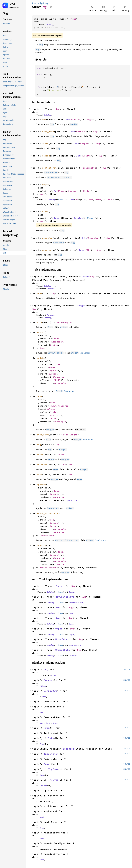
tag (39, 445)
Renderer (51, 289)
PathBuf (81, 132)
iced (12, 4)
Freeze (60, 586)
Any (46, 670)
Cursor (53, 374)
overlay (41, 545)
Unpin (59, 629)
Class (61, 200)
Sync (58, 618)
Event (52, 367)
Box (77, 200)
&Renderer (57, 342)
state (40, 455)
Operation (72, 500)
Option (43, 568)
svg (46, 3)
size (39, 322)
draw (39, 396)
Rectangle (60, 383)
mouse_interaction (48, 513)
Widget (81, 306)
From (72, 200)
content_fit (49, 168)
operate (41, 485)
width (45, 144)
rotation (47, 238)
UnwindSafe (63, 650)
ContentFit (89, 168)
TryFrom (53, 769)
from (39, 293)
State (61, 455)
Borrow (48, 680)
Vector (60, 564)
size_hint (43, 435)
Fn (55, 191)
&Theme (62, 191)
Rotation (93, 238)
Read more (85, 353)
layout (41, 332)
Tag (57, 445)
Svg (58, 109)
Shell (57, 380)
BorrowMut (50, 691)
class (45, 212)
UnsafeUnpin (63, 639)
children (42, 465)
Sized (54, 675)
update (41, 358)
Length (84, 144)
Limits (54, 345)
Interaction (47, 535)
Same (47, 764)
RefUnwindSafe (65, 597)
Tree (57, 339)
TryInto (53, 780)
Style (86, 191)
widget (41, 3)
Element (53, 568)
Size (59, 322)
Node (42, 348)
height (46, 156)
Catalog (49, 24)
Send (58, 607)
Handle (75, 119)
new (44, 119)
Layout (53, 371)
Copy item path (51, 7)
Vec (64, 465)
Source (127, 669)
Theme (73, 19)
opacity (47, 250)
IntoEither (51, 754)
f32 (87, 250)
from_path (48, 132)
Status (72, 191)
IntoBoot (68, 749)
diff (39, 475)
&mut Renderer (60, 406)
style (45, 185)
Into (67, 119)
